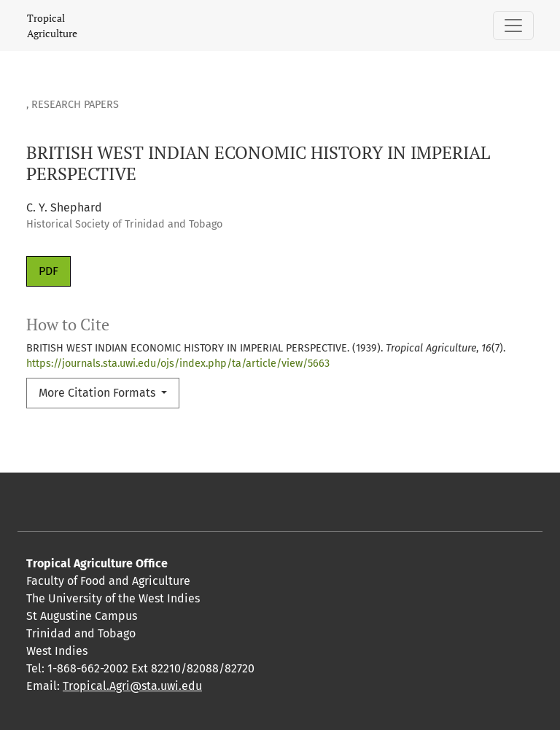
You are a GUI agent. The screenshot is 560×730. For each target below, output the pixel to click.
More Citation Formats (98, 393)
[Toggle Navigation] (513, 26)
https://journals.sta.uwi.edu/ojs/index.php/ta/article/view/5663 (178, 364)
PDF (48, 271)
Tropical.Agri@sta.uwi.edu (132, 686)
